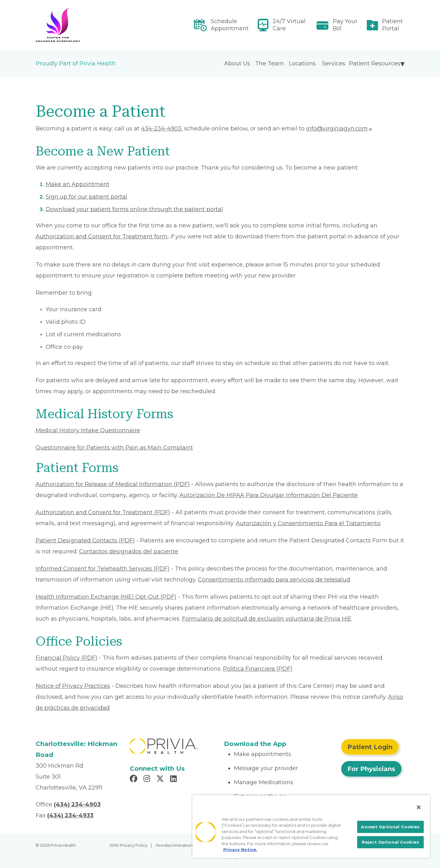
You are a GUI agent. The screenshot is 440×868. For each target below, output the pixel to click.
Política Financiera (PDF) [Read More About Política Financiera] (258, 669)
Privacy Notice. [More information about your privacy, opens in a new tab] (240, 850)
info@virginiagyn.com (339, 129)
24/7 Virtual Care (289, 25)
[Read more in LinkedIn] (174, 779)
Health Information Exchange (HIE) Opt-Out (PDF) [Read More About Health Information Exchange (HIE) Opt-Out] (106, 597)
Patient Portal (392, 25)
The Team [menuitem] (270, 63)
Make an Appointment (78, 184)
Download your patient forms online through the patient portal (134, 209)
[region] (311, 826)
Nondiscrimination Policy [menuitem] (181, 845)
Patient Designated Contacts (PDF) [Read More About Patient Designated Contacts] (85, 541)
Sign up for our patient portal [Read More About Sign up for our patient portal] (86, 197)
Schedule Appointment (230, 25)
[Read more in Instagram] (148, 779)
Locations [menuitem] (302, 63)
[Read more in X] (161, 779)
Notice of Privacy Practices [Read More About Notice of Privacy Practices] (73, 686)
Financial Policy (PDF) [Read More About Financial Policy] (66, 658)
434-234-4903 (161, 129)
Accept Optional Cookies (390, 827)
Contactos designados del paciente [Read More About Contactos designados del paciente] (129, 551)
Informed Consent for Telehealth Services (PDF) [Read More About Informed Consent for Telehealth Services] (103, 569)
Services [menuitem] (334, 63)
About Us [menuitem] (237, 63)
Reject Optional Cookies (390, 842)
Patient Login (370, 747)
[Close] (419, 807)
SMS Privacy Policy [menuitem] (129, 845)
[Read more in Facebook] (134, 779)
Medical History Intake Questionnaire (88, 430)
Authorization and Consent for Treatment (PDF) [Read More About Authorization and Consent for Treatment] (103, 512)
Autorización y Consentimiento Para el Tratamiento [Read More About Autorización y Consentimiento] (308, 523)
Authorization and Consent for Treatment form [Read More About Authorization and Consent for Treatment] (102, 236)
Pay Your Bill (345, 25)
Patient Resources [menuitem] (375, 63)
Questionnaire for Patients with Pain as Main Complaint (114, 448)
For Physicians (371, 769)
